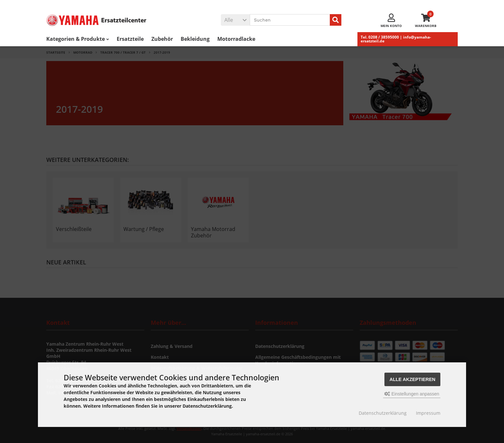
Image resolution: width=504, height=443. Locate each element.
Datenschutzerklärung (383, 413)
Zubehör (162, 39)
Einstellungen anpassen (412, 394)
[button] (235, 20)
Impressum (428, 413)
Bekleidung (195, 39)
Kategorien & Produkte (78, 39)
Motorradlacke (236, 39)
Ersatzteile (130, 39)
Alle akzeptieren (413, 379)
